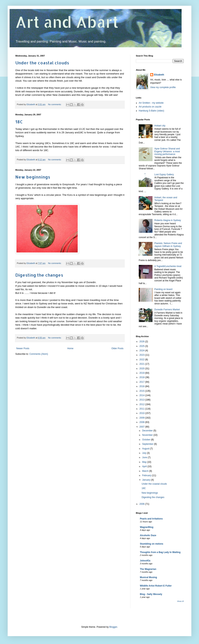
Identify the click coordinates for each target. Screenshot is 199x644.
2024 (142, 351)
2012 (142, 404)
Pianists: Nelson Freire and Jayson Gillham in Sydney (168, 245)
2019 (142, 373)
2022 (142, 360)
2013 (142, 400)
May (145, 462)
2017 (142, 382)
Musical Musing (148, 577)
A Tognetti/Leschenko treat (168, 266)
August (146, 449)
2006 (142, 504)
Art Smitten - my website (151, 103)
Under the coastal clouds (42, 63)
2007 (142, 427)
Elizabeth (159, 75)
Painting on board (163, 289)
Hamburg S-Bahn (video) (151, 111)
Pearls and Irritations (151, 519)
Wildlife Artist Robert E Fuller (156, 586)
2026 (142, 342)
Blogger (113, 627)
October (147, 440)
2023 (142, 355)
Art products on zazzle (150, 107)
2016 (142, 386)
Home (70, 348)
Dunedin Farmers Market (167, 310)
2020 (142, 369)
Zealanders (64, 95)
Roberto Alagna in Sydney (168, 220)
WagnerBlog (147, 527)
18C (19, 122)
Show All (180, 601)
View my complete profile (163, 87)
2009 (142, 418)
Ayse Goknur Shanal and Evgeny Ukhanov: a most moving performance (167, 151)
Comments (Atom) (39, 354)
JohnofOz (145, 561)
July (145, 453)
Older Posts (117, 348)
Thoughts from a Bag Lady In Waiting (160, 552)
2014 (142, 395)
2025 (142, 346)
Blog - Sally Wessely (151, 594)
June (145, 457)
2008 (142, 422)
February (147, 475)
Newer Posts (23, 348)
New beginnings (33, 177)
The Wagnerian (148, 569)
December (148, 431)
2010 (142, 413)
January (147, 480)
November (148, 435)
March (146, 471)
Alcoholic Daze (148, 535)
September (148, 444)
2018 (142, 377)
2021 (142, 364)
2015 (142, 391)
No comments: (55, 104)
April (145, 466)
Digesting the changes (39, 275)
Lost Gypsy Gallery (164, 175)
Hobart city (160, 126)
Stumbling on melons (152, 544)
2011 (142, 409)
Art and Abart (67, 22)
